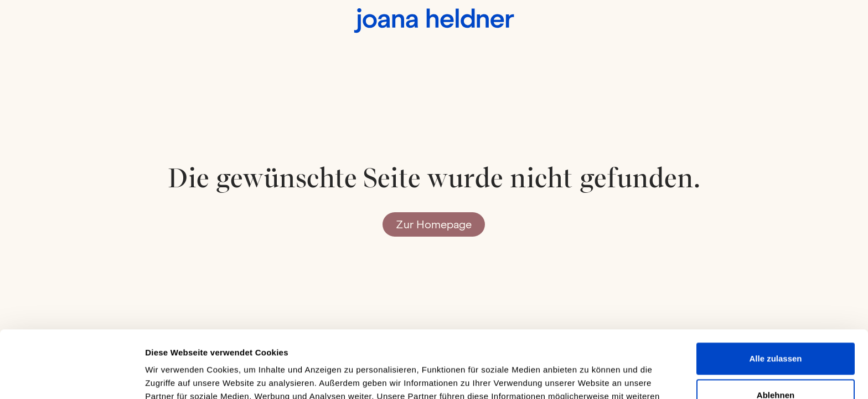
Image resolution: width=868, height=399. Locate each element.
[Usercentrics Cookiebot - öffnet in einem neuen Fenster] (72, 377)
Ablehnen (776, 332)
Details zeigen (173, 377)
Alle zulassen (775, 296)
